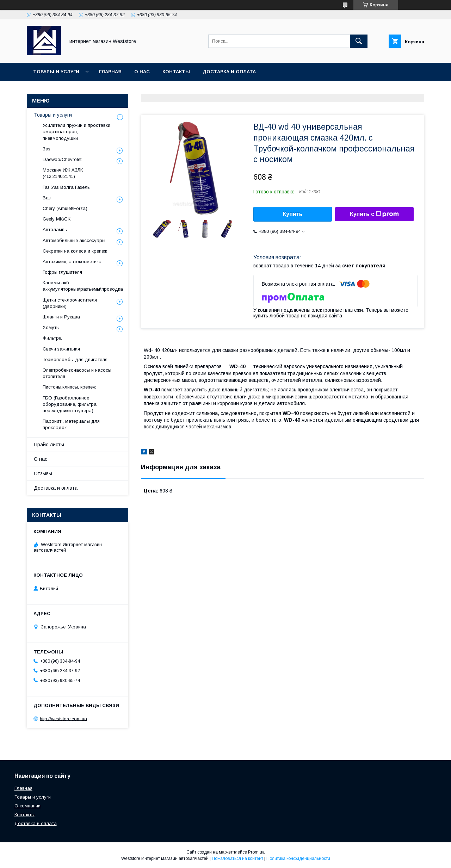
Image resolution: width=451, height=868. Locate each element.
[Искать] (359, 41)
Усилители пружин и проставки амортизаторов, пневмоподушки (76, 132)
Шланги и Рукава (61, 317)
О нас (142, 72)
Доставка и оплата (229, 72)
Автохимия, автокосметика (72, 262)
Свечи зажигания (61, 349)
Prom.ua (256, 852)
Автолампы (55, 230)
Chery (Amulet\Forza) (65, 208)
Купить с (374, 214)
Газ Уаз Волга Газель (66, 187)
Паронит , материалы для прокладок (71, 424)
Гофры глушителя (62, 272)
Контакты (176, 72)
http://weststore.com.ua (63, 718)
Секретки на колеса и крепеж (75, 251)
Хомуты (51, 327)
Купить (293, 214)
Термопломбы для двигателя (75, 359)
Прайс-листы (49, 445)
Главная (110, 72)
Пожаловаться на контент (237, 858)
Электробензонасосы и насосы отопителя (77, 373)
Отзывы (43, 473)
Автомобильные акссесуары (74, 240)
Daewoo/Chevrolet (62, 159)
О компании (27, 806)
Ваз (47, 198)
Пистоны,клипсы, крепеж (69, 387)
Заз (47, 149)
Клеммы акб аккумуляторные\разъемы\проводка (83, 286)
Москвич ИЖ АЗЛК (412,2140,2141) (63, 173)
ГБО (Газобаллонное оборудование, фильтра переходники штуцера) (70, 404)
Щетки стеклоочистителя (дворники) (70, 303)
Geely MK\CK (57, 219)
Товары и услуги (56, 72)
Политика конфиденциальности (298, 858)
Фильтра (52, 338)
